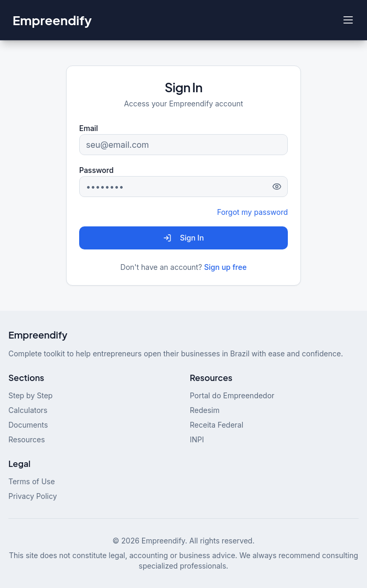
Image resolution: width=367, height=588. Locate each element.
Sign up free (225, 267)
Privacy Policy (33, 496)
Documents (28, 425)
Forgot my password (252, 212)
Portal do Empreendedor (232, 395)
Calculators (28, 410)
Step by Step (30, 395)
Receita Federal (217, 425)
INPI (197, 439)
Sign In (183, 238)
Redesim (205, 410)
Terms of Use (32, 481)
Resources (27, 439)
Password (96, 170)
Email (89, 128)
